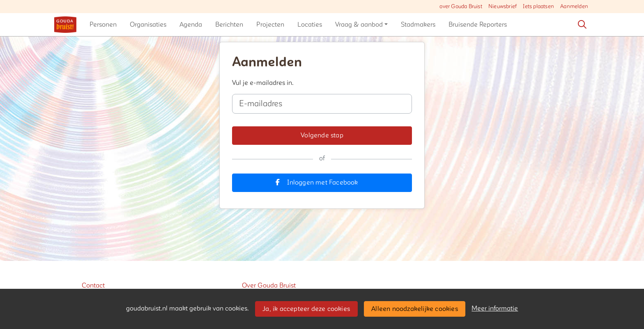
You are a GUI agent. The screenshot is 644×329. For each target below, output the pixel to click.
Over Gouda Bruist (269, 286)
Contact (93, 286)
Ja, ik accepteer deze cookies (306, 309)
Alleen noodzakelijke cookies (415, 309)
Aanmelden (574, 7)
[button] (103, 25)
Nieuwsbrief (503, 7)
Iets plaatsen (538, 7)
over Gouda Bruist (461, 7)
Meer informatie (495, 308)
